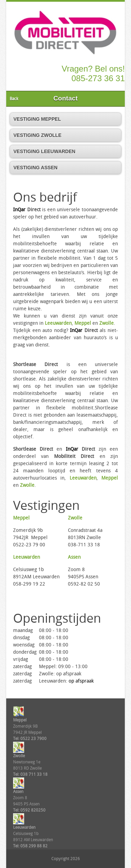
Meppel (83, 323)
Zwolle (107, 323)
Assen (74, 557)
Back (14, 99)
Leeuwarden (58, 323)
